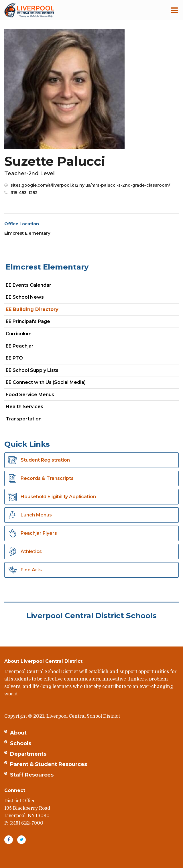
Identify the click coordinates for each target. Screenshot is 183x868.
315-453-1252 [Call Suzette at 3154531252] (24, 193)
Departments (28, 754)
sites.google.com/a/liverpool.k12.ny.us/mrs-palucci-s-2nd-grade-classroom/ (90, 185)
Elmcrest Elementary (47, 267)
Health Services (24, 407)
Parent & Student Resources (49, 764)
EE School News (25, 297)
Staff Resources (32, 775)
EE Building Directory (32, 309)
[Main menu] (174, 10)
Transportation (24, 419)
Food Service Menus (30, 395)
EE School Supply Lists (32, 370)
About (18, 733)
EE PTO (14, 358)
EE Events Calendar (28, 285)
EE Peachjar (30, 347)
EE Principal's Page (28, 321)
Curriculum (19, 334)
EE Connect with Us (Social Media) (46, 382)
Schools (21, 743)
